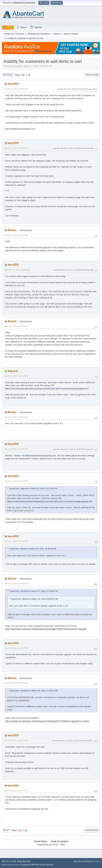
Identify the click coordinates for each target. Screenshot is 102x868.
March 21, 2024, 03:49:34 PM (16, 89)
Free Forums (15, 865)
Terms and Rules (85, 861)
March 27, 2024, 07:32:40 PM (16, 541)
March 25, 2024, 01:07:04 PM (16, 376)
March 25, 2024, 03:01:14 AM (16, 326)
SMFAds (5, 865)
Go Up (6, 830)
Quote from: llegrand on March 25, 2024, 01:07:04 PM (33, 489)
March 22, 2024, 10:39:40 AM (19, 270)
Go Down (7, 75)
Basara (12, 230)
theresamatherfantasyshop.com (41, 456)
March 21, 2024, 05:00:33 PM (16, 148)
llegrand (13, 371)
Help (75, 861)
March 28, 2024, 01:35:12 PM (16, 648)
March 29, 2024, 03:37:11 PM (16, 791)
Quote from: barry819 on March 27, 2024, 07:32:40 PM (34, 591)
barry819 (13, 84)
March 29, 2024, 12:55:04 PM (16, 740)
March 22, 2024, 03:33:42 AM (16, 235)
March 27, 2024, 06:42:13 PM (16, 481)
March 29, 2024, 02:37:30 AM (16, 683)
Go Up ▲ (97, 861)
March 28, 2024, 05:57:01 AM (16, 584)
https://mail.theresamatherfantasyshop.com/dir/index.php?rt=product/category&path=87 (47, 388)
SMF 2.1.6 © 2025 (9, 861)
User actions (92, 75)
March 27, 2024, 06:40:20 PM (16, 449)
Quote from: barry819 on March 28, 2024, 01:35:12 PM (34, 691)
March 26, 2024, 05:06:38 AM (16, 417)
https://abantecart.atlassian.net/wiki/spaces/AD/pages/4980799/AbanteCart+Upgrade (46, 629)
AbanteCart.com (45, 845)
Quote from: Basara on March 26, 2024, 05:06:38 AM (33, 549)
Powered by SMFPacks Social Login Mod (37, 865)
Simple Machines (24, 861)
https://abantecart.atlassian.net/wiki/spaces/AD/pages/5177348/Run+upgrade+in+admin (47, 721)
